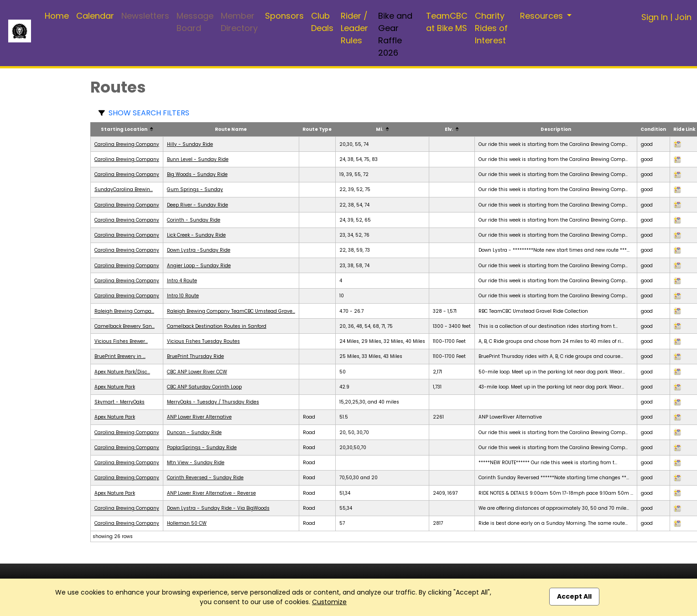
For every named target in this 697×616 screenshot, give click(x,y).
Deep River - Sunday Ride (198, 205)
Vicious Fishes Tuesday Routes (203, 341)
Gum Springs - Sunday (195, 189)
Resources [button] (543, 16)
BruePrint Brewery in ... (120, 356)
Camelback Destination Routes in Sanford (217, 326)
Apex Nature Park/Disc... (122, 372)
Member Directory (239, 22)
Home (57, 16)
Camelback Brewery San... (125, 326)
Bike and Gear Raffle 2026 (395, 34)
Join (683, 17)
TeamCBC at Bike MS (447, 22)
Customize (329, 602)
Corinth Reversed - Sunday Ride (205, 478)
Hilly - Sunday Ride (190, 144)
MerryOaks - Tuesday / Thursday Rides (213, 402)
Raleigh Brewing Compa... (124, 311)
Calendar (95, 16)
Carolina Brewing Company (127, 144)
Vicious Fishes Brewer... (121, 341)
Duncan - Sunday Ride (194, 432)
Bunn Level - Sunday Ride (198, 159)
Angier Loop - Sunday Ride (199, 266)
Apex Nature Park (115, 387)
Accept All (574, 596)
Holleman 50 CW (187, 523)
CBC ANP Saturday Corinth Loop (204, 387)
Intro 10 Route (183, 296)
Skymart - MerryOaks (120, 402)
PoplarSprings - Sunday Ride (202, 448)
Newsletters (145, 16)
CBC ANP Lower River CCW (197, 372)
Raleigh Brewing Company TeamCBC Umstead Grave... (231, 311)
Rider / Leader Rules (354, 28)
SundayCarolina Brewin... (124, 189)
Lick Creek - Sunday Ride (196, 235)
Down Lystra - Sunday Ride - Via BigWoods (218, 508)
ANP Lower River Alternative (199, 417)
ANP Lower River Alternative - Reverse (211, 493)
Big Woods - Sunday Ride (197, 174)
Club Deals (322, 22)
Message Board (195, 22)
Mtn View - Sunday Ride (196, 463)
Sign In (655, 17)
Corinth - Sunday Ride (194, 220)
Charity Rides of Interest (491, 28)
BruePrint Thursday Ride (195, 356)
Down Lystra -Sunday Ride (199, 250)
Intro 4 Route (182, 281)
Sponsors (284, 16)
